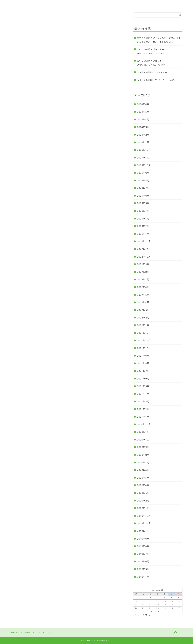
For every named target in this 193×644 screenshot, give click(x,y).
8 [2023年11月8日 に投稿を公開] (150, 601)
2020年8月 (143, 455)
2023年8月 (143, 181)
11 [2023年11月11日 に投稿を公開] (172, 601)
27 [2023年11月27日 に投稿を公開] (136, 612)
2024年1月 (143, 142)
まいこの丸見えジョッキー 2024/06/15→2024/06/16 (152, 63)
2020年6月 (143, 470)
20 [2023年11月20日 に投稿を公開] (136, 608)
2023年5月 (143, 203)
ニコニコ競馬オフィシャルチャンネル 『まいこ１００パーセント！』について (159, 40)
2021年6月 (143, 379)
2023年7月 (143, 188)
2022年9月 (143, 264)
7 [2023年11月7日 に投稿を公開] (143, 601)
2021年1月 (143, 417)
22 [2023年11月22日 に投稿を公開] (150, 608)
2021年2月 (143, 409)
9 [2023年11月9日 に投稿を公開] (158, 601)
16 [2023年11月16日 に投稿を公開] (158, 605)
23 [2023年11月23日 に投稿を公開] (158, 608)
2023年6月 (143, 196)
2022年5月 (143, 295)
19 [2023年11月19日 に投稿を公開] (179, 605)
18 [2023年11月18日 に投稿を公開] (172, 605)
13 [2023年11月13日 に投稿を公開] (136, 605)
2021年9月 (143, 356)
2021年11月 (144, 341)
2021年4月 (143, 394)
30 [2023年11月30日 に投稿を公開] (158, 612)
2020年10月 (144, 440)
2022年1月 (143, 325)
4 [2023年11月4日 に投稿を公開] (172, 598)
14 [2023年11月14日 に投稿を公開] (143, 605)
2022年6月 (143, 287)
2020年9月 (143, 447)
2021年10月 (144, 348)
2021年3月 (143, 402)
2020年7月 (143, 463)
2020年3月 (143, 493)
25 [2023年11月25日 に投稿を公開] (172, 608)
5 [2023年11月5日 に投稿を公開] (179, 598)
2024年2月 (143, 135)
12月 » (147, 615)
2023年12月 (144, 150)
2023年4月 (143, 211)
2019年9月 (143, 539)
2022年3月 (143, 310)
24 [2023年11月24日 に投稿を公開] (165, 608)
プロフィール (35, 4)
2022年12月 (144, 241)
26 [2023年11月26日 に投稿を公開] (179, 608)
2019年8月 (143, 546)
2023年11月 (144, 158)
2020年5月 (143, 478)
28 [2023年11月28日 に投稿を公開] (143, 612)
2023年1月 (143, 234)
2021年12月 (144, 333)
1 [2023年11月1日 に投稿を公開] (150, 598)
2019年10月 (144, 531)
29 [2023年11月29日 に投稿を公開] (150, 612)
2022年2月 (143, 318)
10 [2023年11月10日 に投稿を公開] (165, 601)
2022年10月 (144, 257)
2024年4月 (143, 120)
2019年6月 (143, 562)
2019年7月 (143, 554)
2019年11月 (144, 523)
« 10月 (137, 615)
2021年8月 (143, 363)
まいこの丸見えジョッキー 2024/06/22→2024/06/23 (152, 51)
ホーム (18, 4)
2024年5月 (143, 112)
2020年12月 (144, 424)
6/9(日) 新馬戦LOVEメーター (152, 72)
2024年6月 (143, 104)
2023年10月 (144, 165)
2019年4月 (143, 577)
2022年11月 (144, 249)
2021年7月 (143, 371)
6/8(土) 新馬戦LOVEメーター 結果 (155, 80)
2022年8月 (143, 272)
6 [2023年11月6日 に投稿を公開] (136, 601)
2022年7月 (143, 280)
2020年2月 (143, 501)
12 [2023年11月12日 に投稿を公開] (179, 601)
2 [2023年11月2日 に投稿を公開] (158, 598)
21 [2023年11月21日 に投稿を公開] (143, 608)
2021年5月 (143, 386)
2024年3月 (143, 127)
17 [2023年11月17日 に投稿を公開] (165, 605)
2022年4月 (143, 302)
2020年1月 (143, 508)
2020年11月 (144, 432)
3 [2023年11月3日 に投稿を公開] (165, 598)
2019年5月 (143, 569)
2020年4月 (143, 485)
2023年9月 (143, 173)
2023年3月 (143, 219)
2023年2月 (143, 226)
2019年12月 (144, 516)
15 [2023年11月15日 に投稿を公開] (150, 605)
